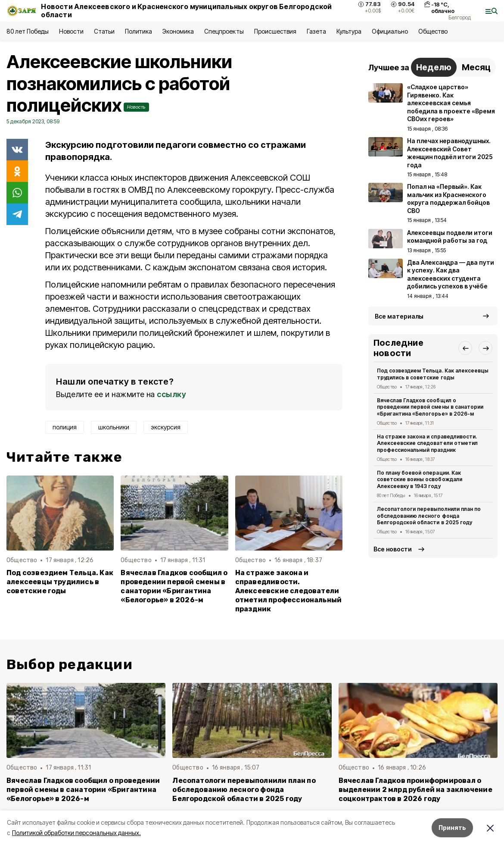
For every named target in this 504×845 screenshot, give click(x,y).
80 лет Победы (28, 31)
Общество (433, 31)
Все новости (393, 549)
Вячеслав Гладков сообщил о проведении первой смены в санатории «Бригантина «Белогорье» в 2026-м (174, 586)
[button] (465, 348)
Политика (138, 31)
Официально (390, 31)
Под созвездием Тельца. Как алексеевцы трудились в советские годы (60, 582)
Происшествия (275, 31)
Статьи (104, 31)
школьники (114, 427)
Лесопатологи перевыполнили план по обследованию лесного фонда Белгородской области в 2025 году (429, 516)
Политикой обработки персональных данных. (76, 833)
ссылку (171, 394)
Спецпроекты (224, 31)
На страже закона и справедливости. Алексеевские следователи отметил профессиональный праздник (289, 591)
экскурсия (166, 427)
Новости (71, 31)
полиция (65, 427)
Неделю (434, 67)
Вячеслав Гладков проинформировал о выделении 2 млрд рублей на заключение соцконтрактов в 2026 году (415, 790)
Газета (316, 31)
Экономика (178, 31)
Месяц (476, 67)
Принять (452, 828)
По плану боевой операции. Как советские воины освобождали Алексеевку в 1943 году (420, 480)
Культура (349, 31)
